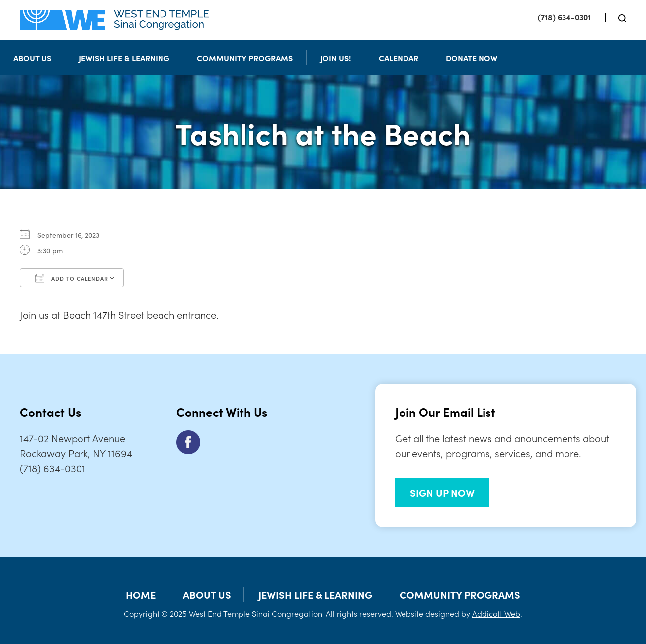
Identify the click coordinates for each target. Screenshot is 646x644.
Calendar (399, 58)
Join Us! (336, 58)
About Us (32, 58)
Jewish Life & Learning (124, 58)
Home (141, 594)
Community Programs (245, 58)
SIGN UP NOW (442, 492)
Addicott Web (496, 613)
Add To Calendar (72, 278)
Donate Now (472, 58)
